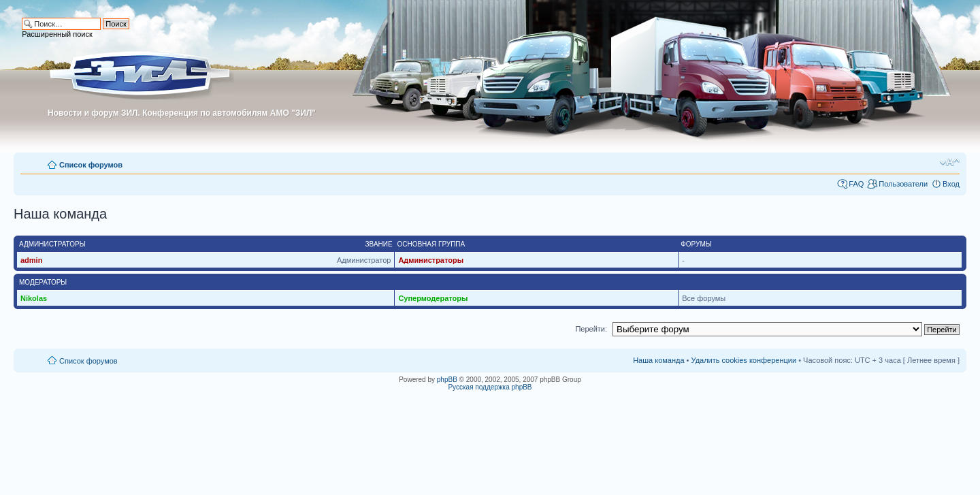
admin (31, 260)
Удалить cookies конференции (744, 360)
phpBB (447, 380)
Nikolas (34, 298)
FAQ (856, 184)
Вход (951, 184)
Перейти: (591, 329)
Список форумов (91, 165)
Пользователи (903, 184)
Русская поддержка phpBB (490, 387)
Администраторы (431, 260)
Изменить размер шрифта (950, 162)
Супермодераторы (433, 298)
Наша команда (658, 360)
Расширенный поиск (57, 34)
